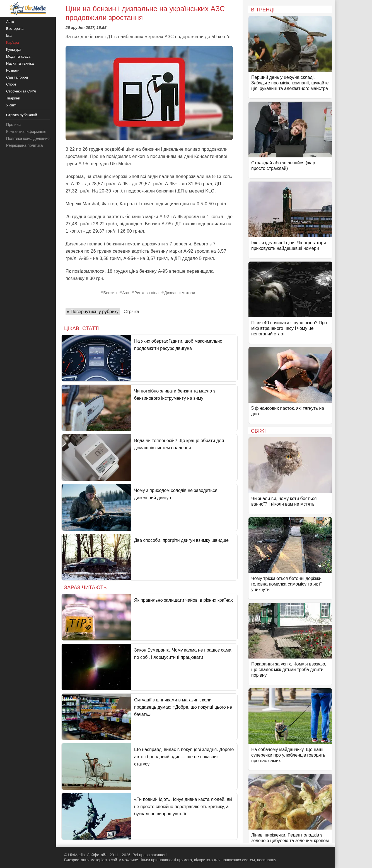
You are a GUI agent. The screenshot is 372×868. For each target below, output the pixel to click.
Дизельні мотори (180, 293)
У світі (11, 105)
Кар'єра (13, 42)
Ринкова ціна (147, 293)
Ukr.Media (121, 164)
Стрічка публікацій (22, 115)
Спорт (11, 84)
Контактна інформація (26, 131)
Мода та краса (18, 56)
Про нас (13, 125)
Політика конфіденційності (30, 138)
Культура (14, 49)
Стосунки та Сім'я (21, 91)
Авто (10, 22)
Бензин (110, 293)
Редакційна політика (24, 145)
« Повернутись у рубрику (93, 312)
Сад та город (17, 77)
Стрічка (131, 312)
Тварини (13, 98)
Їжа (9, 36)
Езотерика (15, 29)
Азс (125, 293)
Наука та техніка (20, 63)
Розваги (13, 70)
